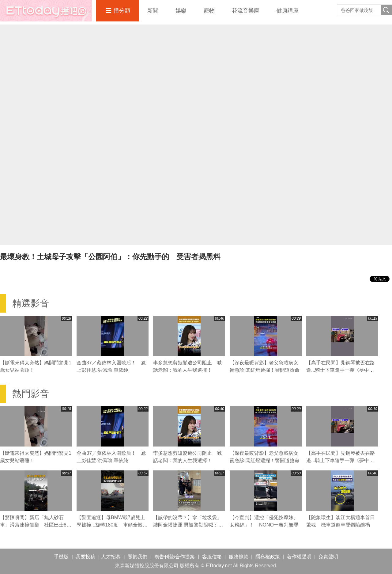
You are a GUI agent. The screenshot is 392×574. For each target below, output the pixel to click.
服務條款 (239, 557)
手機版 (61, 557)
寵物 (209, 11)
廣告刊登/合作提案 (175, 557)
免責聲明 (328, 557)
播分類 (122, 11)
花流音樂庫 (246, 11)
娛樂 (181, 11)
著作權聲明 (299, 557)
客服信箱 (212, 557)
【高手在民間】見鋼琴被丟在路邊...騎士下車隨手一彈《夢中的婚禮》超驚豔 (341, 370)
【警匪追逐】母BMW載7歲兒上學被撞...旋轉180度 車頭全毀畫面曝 (112, 525)
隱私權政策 (268, 557)
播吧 (46, 11)
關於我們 (138, 557)
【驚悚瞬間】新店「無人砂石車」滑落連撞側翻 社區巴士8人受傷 (36, 525)
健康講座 (288, 11)
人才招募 (111, 557)
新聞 (153, 11)
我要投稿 (85, 557)
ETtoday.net (219, 566)
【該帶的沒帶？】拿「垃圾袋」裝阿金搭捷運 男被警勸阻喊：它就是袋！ (188, 525)
